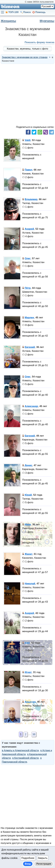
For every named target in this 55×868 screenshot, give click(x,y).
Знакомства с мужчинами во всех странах (25, 57)
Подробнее (28, 858)
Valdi (28, 140)
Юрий (28, 495)
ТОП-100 (13, 12)
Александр (31, 406)
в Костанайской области (25, 758)
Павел (28, 170)
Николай (30, 584)
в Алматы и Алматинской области (20, 750)
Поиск (27, 12)
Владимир (31, 199)
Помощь (40, 12)
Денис (28, 465)
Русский (46, 6)
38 (34, 734)
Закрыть (43, 858)
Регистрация (44, 864)
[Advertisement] (27, 95)
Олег (28, 258)
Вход (28, 864)
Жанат (29, 554)
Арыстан (30, 702)
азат (27, 643)
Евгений (30, 347)
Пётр (28, 288)
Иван (28, 524)
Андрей (29, 229)
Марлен (29, 318)
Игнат (28, 672)
